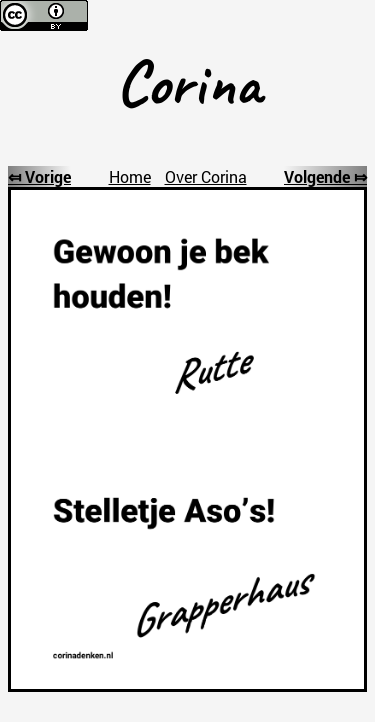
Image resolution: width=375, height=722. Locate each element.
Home (130, 176)
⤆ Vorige (39, 176)
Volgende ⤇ (325, 176)
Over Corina (206, 176)
